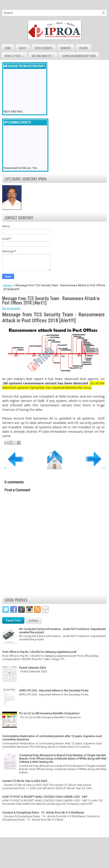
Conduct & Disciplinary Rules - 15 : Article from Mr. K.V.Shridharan (43, 813)
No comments (11, 308)
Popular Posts (13, 620)
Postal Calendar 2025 (32, 668)
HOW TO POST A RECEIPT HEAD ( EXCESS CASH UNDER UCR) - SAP (45, 797)
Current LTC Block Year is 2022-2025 (25, 781)
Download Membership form (79, 56)
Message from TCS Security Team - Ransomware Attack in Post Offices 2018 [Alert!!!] (51, 300)
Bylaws (84, 48)
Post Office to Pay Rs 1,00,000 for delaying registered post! (39, 652)
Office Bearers (44, 48)
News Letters (16, 55)
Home (8, 48)
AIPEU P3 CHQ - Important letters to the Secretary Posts (54, 691)
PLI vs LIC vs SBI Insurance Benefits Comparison (49, 713)
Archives (34, 620)
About (23, 48)
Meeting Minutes (45, 55)
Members (66, 48)
